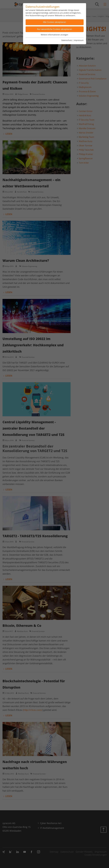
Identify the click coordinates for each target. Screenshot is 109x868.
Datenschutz (67, 40)
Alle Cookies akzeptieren (54, 22)
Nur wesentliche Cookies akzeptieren (55, 29)
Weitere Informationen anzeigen (54, 35)
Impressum (79, 40)
